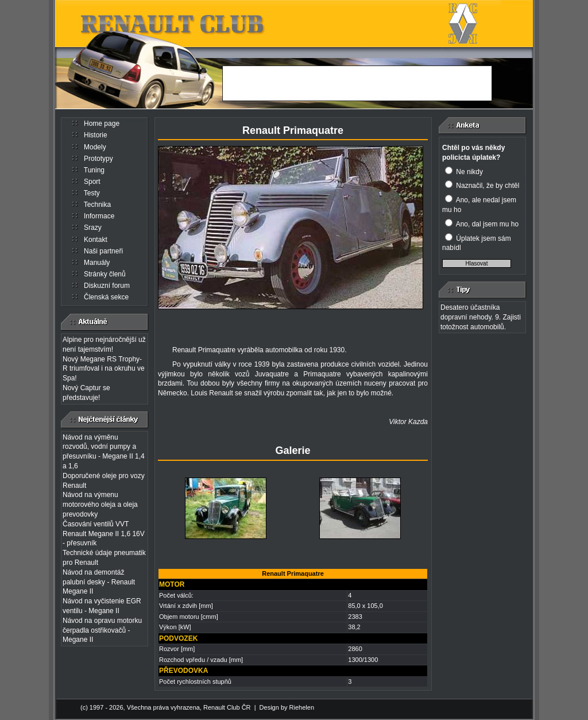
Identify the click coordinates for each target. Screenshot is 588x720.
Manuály (97, 263)
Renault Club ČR (227, 707)
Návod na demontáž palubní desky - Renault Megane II (99, 582)
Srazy (93, 228)
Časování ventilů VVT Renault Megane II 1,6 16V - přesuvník (104, 534)
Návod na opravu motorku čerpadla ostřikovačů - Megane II (102, 630)
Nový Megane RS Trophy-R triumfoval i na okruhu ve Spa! (104, 369)
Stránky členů (105, 274)
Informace (99, 216)
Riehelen (302, 707)
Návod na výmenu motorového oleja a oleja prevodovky (100, 505)
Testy (92, 193)
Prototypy (98, 159)
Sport (92, 182)
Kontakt (96, 240)
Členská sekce (106, 297)
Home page (102, 124)
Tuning (94, 170)
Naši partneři (103, 251)
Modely (95, 147)
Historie (96, 135)
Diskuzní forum (107, 286)
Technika (97, 205)
